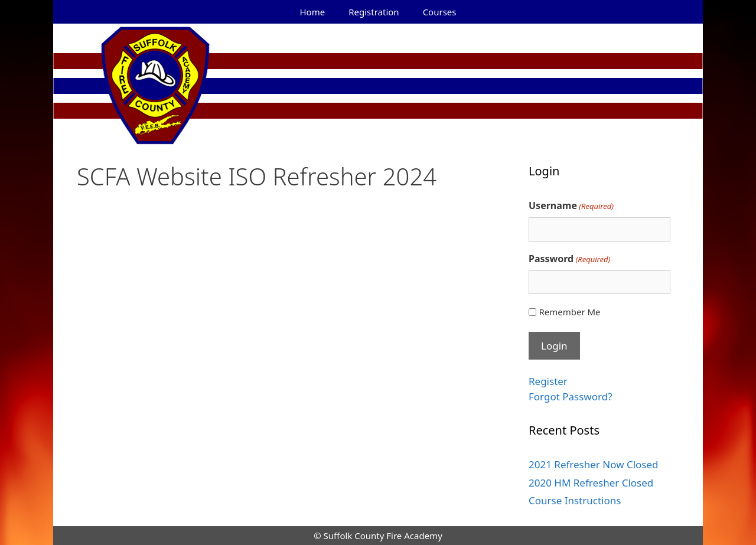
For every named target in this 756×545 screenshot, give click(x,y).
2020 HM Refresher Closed (591, 483)
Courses (440, 12)
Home (313, 12)
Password (569, 259)
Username (571, 206)
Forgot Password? (571, 396)
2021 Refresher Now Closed (594, 464)
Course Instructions (575, 500)
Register (548, 381)
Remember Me (569, 312)
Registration (374, 12)
